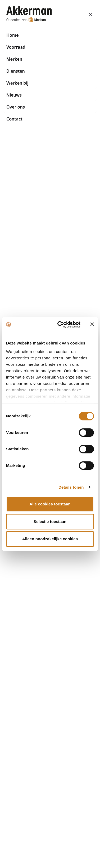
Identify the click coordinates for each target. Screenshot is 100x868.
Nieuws (14, 95)
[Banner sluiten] (92, 325)
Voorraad (16, 47)
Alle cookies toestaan (50, 504)
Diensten (16, 71)
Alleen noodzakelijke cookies (50, 539)
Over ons (16, 107)
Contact (14, 119)
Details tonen (71, 487)
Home (13, 35)
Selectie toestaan (50, 522)
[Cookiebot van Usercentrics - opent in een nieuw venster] (60, 325)
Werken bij (17, 83)
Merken (14, 59)
